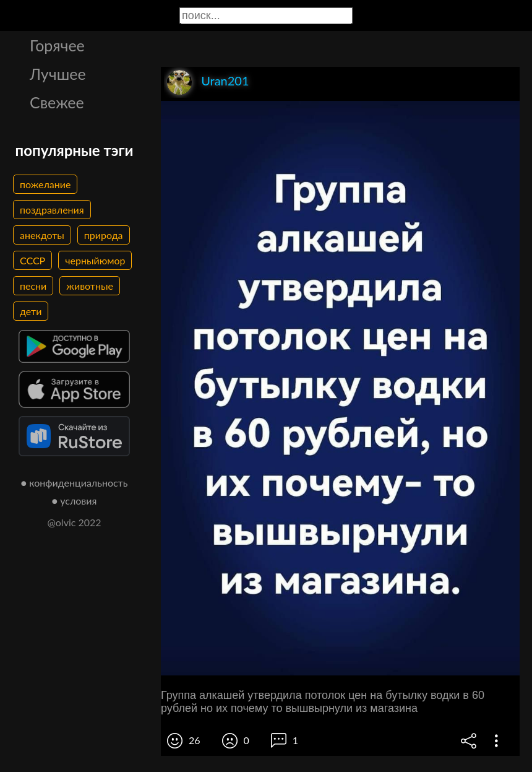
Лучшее (58, 74)
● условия (75, 501)
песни (33, 286)
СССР (32, 260)
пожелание (45, 184)
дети (31, 311)
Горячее (57, 45)
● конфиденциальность (75, 483)
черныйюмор (95, 260)
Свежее (57, 102)
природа (104, 235)
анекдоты (42, 235)
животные (90, 286)
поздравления (52, 210)
